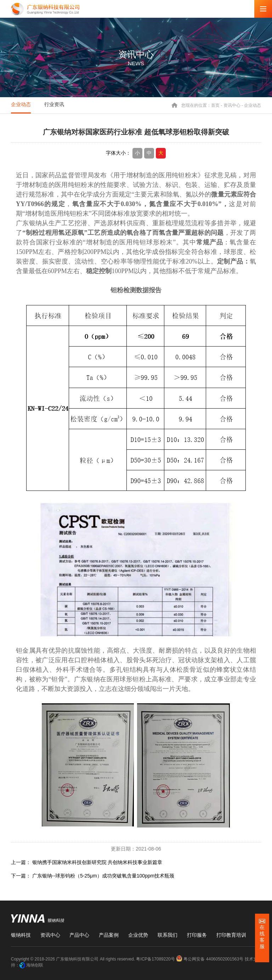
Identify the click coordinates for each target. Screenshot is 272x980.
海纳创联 (35, 965)
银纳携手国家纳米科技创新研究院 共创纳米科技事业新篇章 (97, 862)
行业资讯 (54, 104)
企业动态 (21, 104)
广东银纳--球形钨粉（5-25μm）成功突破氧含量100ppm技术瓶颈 (103, 876)
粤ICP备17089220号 (155, 959)
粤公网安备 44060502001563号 (210, 959)
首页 (215, 105)
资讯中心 (232, 105)
